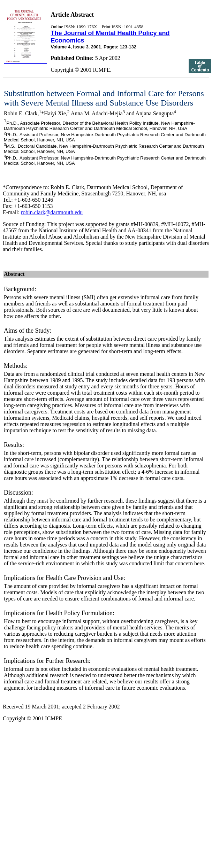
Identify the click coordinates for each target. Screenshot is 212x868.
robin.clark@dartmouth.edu (52, 212)
